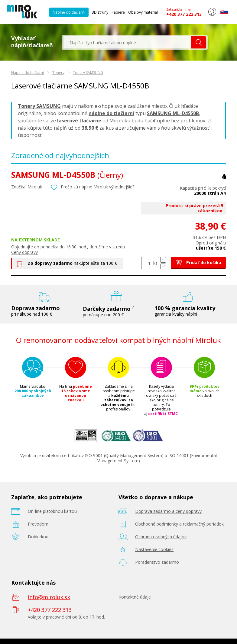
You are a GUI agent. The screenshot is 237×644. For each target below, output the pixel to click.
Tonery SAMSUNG (88, 73)
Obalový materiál (143, 12)
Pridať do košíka (198, 262)
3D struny (100, 12)
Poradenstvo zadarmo (157, 562)
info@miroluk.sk (49, 597)
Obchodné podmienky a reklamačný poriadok (179, 524)
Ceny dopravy (24, 252)
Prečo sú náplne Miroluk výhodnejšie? (97, 187)
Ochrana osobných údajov (161, 537)
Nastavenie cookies (154, 549)
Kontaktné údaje (135, 597)
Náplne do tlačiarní (69, 12)
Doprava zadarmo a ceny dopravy (168, 511)
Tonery (58, 73)
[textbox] (127, 42)
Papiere (118, 12)
